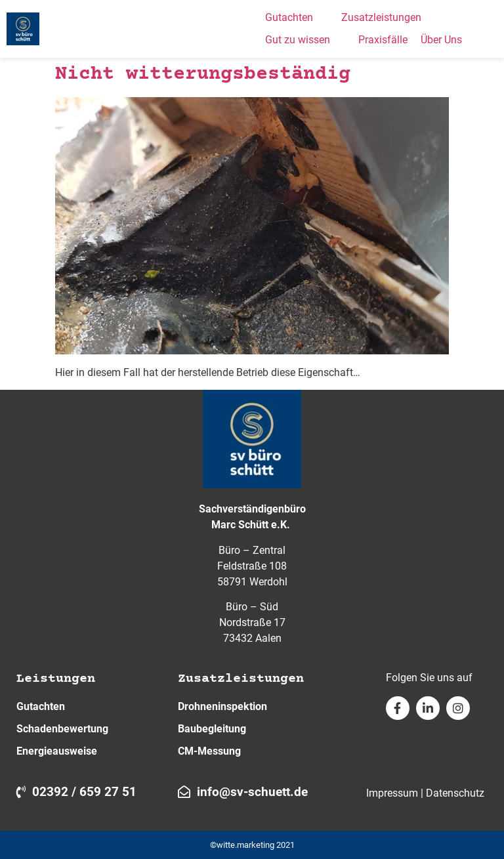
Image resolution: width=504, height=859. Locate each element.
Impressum (392, 793)
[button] (297, 18)
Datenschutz (455, 793)
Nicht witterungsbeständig (203, 74)
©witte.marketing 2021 (252, 845)
